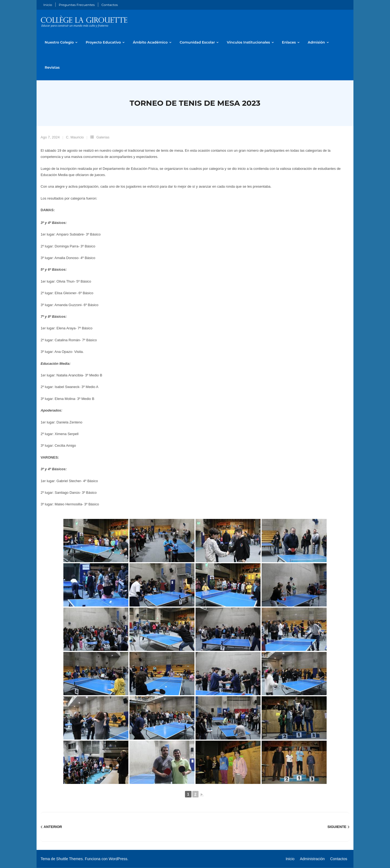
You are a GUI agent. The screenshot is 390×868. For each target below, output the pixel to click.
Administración (312, 859)
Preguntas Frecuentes (77, 5)
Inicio (48, 5)
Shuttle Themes (70, 859)
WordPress (118, 859)
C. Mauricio (75, 138)
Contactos (109, 5)
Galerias (103, 138)
